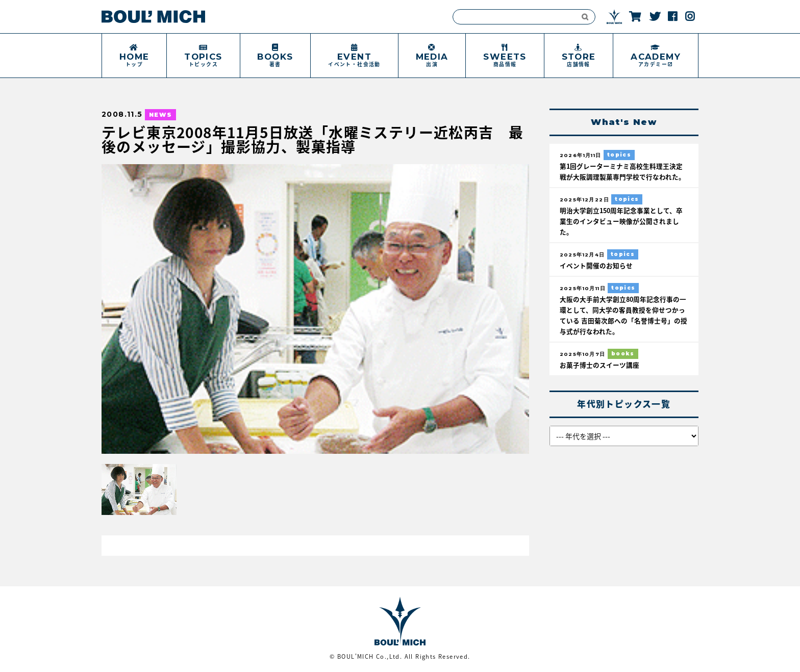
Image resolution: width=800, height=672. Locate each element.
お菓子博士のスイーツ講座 (599, 365)
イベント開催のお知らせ (596, 265)
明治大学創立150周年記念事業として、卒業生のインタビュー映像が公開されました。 (621, 221)
